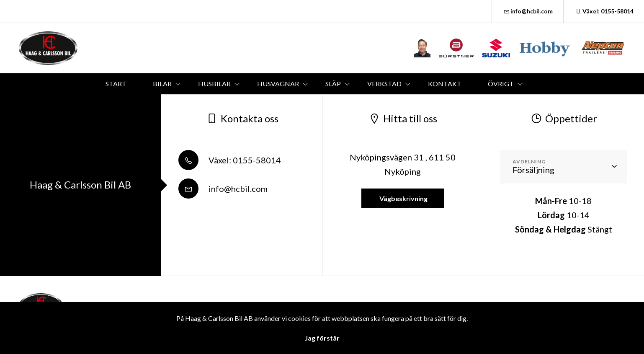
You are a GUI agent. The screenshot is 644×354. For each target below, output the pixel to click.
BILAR (162, 84)
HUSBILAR (214, 84)
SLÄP (333, 84)
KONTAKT (445, 84)
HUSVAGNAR (278, 84)
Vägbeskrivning (403, 198)
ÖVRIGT (501, 84)
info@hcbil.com (528, 11)
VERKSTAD (384, 84)
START (116, 84)
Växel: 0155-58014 (604, 11)
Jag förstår (322, 338)
